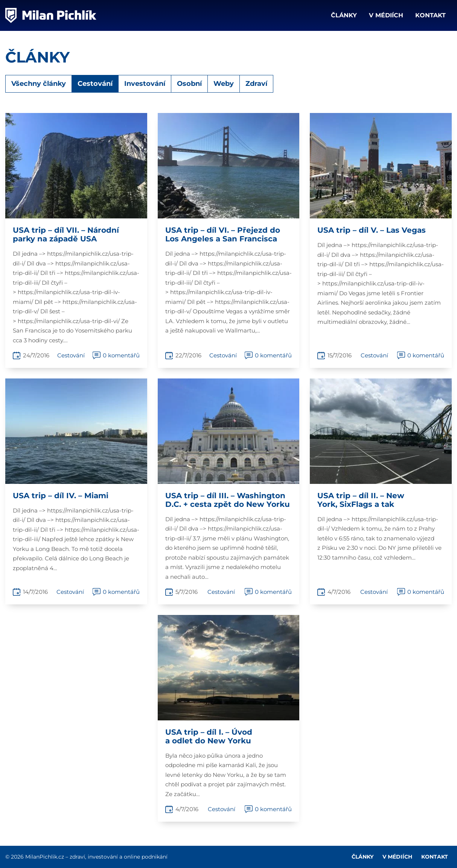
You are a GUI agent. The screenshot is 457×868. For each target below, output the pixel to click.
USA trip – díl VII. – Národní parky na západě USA (66, 234)
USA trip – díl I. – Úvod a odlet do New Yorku (209, 736)
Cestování (95, 84)
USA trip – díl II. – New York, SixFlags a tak (361, 500)
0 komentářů (121, 355)
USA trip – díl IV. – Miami (61, 496)
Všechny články (39, 84)
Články (344, 15)
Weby (224, 84)
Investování (145, 84)
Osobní (189, 84)
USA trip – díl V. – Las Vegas (372, 230)
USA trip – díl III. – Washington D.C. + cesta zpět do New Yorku (228, 500)
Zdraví (256, 84)
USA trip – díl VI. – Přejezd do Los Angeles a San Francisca (223, 234)
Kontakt (430, 15)
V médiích (386, 15)
